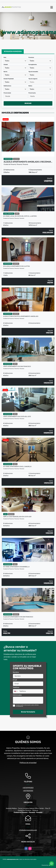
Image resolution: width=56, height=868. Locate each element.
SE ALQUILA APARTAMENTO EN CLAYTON (16, 266)
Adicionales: (17, 695)
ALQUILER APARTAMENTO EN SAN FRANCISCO (18, 617)
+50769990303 (28, 788)
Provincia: (31, 57)
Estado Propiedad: (9, 79)
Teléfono (17, 687)
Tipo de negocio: (33, 79)
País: (5, 57)
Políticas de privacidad (28, 763)
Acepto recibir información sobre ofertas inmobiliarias (27, 706)
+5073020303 (28, 791)
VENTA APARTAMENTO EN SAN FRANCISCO (17, 366)
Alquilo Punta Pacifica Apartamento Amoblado (21, 316)
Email (15, 680)
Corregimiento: (33, 65)
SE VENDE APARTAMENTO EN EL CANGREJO (17, 466)
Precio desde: (7, 93)
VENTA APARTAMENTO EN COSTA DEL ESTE (17, 416)
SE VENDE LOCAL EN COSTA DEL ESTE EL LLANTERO (20, 216)
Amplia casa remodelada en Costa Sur (17, 517)
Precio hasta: (32, 93)
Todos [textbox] (7, 61)
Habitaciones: (7, 86)
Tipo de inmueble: (33, 72)
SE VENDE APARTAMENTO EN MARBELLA (16, 567)
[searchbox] (40, 82)
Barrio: (5, 72)
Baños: (30, 86)
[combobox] (16, 61)
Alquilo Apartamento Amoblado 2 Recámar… (28, 162)
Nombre (16, 672)
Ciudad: (6, 65)
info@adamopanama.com (28, 830)
